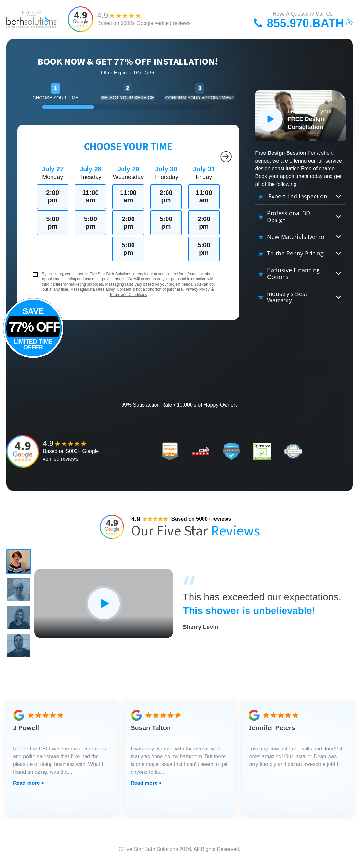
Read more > (29, 788)
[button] (19, 562)
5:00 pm (52, 223)
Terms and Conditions (128, 295)
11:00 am (91, 196)
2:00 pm (52, 196)
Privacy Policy (197, 289)
